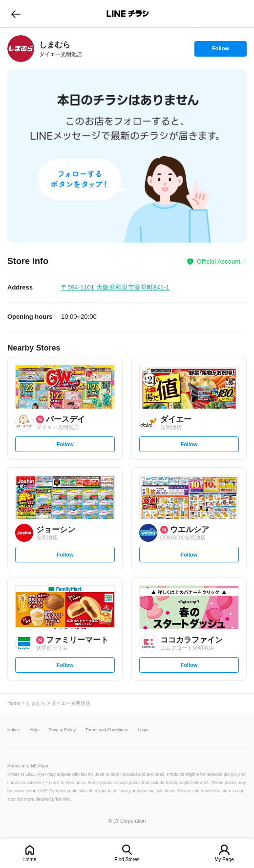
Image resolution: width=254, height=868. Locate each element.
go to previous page (16, 14)
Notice (14, 730)
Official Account (219, 261)
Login (143, 730)
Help (34, 730)
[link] (21, 49)
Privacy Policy (62, 730)
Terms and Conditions (107, 730)
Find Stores (127, 859)
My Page (224, 859)
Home (30, 859)
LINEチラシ (128, 14)
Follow (220, 51)
